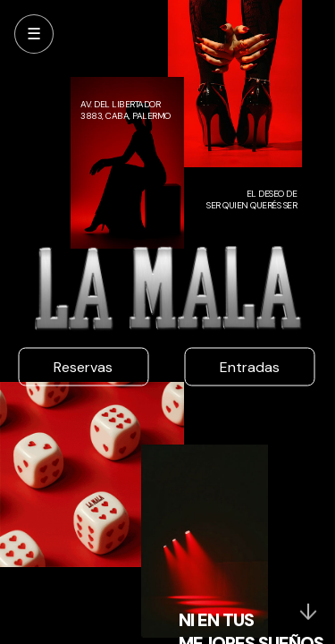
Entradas (250, 367)
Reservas (83, 367)
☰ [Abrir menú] (34, 34)
